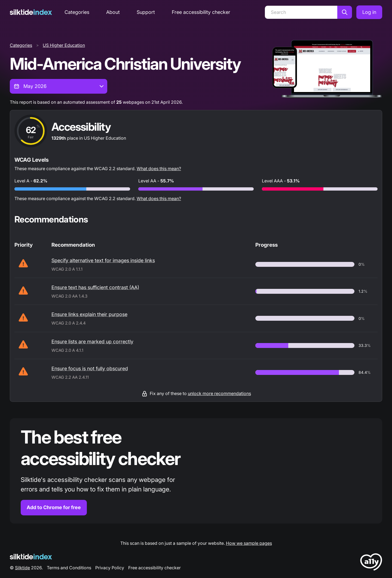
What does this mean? (159, 169)
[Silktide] (31, 12)
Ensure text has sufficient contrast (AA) (95, 287)
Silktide (22, 568)
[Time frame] (59, 86)
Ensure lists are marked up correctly (92, 342)
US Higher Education (64, 45)
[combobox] (59, 86)
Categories (77, 12)
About (113, 12)
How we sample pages (249, 543)
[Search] (301, 12)
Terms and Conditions (69, 568)
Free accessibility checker (201, 12)
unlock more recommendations (219, 393)
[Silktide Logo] (31, 557)
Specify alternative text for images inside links (103, 260)
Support (146, 12)
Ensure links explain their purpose (89, 314)
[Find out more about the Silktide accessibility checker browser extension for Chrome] (196, 471)
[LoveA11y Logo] (371, 563)
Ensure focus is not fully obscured (90, 368)
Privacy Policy (110, 568)
